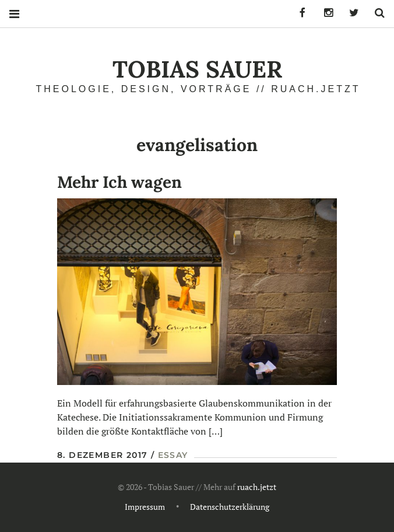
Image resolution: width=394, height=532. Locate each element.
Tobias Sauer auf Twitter (350, 13)
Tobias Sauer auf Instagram (324, 13)
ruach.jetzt (257, 487)
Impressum (145, 507)
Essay (173, 455)
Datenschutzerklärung (230, 507)
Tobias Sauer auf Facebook (298, 13)
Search (375, 13)
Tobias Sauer (197, 69)
